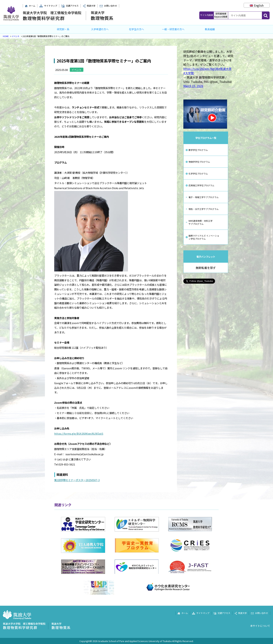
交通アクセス (70, 6)
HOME (6, 36)
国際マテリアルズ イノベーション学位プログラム (204, 237)
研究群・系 (63, 29)
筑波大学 (89, 6)
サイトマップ (48, 6)
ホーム (30, 6)
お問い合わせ (108, 6)
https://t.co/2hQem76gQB (201, 69)
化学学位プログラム (198, 173)
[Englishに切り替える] (257, 5)
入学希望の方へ (100, 29)
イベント (16, 36)
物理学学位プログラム (199, 162)
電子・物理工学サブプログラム (204, 197)
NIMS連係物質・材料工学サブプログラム (201, 222)
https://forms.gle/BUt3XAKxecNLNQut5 (79, 433)
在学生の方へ (136, 29)
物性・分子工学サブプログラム (204, 209)
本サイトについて (260, 626)
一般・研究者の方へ (173, 29)
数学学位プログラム (198, 150)
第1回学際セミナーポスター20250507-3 (77, 480)
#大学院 (189, 73)
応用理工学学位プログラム (201, 185)
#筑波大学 (225, 69)
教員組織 (210, 29)
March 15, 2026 (193, 86)
